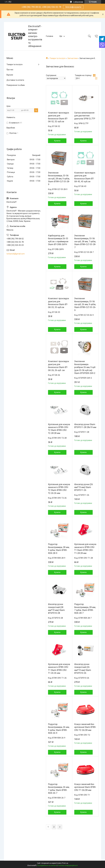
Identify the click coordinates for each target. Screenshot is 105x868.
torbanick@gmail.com (16, 254)
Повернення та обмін (16, 85)
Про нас (10, 70)
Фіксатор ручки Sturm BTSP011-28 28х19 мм (85, 426)
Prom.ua (65, 863)
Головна (49, 36)
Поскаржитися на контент (47, 866)
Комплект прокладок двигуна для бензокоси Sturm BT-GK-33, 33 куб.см (59, 303)
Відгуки (10, 75)
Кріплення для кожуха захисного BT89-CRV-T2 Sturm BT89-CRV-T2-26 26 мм (59, 489)
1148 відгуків (78, 2)
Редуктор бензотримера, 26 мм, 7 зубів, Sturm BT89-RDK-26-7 (59, 789)
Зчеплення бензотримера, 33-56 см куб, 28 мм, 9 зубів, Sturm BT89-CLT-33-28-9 (59, 179)
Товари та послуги (58, 58)
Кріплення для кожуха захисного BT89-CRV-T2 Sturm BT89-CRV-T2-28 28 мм (59, 429)
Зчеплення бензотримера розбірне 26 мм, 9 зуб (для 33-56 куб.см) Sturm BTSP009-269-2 (85, 367)
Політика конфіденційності (68, 866)
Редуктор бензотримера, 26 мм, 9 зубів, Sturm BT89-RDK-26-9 (59, 729)
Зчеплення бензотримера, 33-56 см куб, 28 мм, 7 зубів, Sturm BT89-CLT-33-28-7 (85, 241)
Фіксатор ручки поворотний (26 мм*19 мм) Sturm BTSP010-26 (83, 669)
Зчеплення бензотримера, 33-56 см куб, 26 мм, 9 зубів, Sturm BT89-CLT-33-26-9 (85, 304)
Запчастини (73, 58)
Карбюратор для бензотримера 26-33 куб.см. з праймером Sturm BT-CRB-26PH (58, 240)
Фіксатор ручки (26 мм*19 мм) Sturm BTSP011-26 (84, 487)
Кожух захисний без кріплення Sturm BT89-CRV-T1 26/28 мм (85, 787)
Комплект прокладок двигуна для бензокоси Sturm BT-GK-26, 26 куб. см (59, 366)
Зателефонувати (73, 7)
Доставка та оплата (15, 80)
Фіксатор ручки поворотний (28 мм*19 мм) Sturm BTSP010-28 (56, 609)
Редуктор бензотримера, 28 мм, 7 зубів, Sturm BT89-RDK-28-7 (85, 609)
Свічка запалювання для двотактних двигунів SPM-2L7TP (85, 116)
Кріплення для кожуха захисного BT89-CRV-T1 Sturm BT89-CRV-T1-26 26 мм (59, 669)
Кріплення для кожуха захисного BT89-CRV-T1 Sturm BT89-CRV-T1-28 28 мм (85, 549)
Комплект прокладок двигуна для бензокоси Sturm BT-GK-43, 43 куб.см (85, 177)
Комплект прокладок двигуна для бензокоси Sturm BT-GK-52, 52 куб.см (59, 117)
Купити (57, 141)
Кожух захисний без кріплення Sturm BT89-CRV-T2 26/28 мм (85, 727)
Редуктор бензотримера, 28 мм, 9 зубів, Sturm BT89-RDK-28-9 (59, 549)
